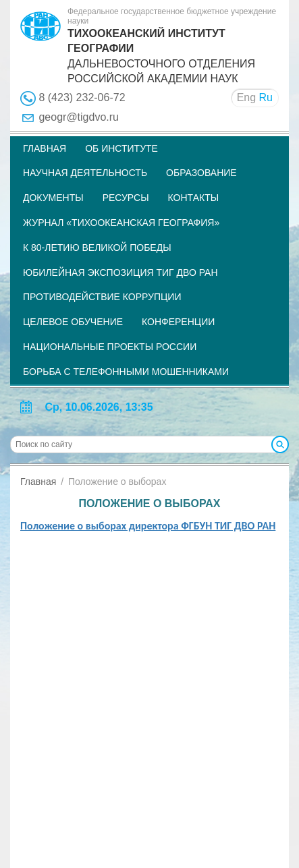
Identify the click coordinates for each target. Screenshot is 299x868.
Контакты (194, 198)
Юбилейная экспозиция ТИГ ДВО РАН (120, 272)
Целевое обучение (73, 322)
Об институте (121, 148)
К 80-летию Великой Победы (97, 248)
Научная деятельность (85, 173)
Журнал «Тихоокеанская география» (121, 223)
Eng (246, 97)
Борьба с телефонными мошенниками (126, 372)
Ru (266, 97)
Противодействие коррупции (102, 297)
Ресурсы (126, 198)
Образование (201, 173)
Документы (53, 198)
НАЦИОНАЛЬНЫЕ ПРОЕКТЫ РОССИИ (110, 347)
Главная (45, 148)
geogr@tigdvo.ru (79, 117)
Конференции (178, 322)
